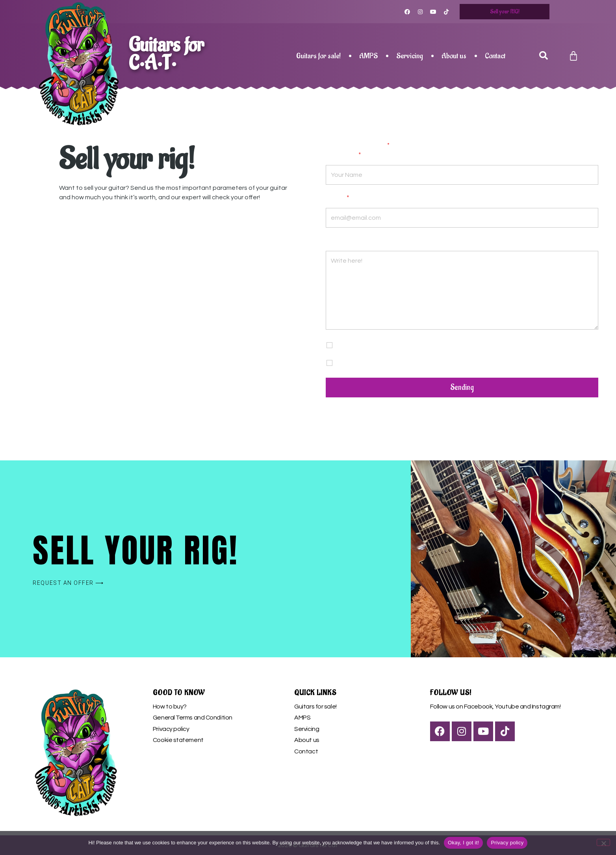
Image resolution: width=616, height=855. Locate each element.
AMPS (368, 56)
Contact (495, 56)
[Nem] (603, 842)
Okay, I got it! (463, 843)
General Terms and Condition (193, 718)
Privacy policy (171, 729)
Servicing (410, 56)
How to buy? (170, 707)
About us (454, 56)
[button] (544, 56)
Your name (343, 156)
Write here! (462, 290)
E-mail (337, 199)
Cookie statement (178, 740)
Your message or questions (366, 242)
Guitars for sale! (318, 56)
